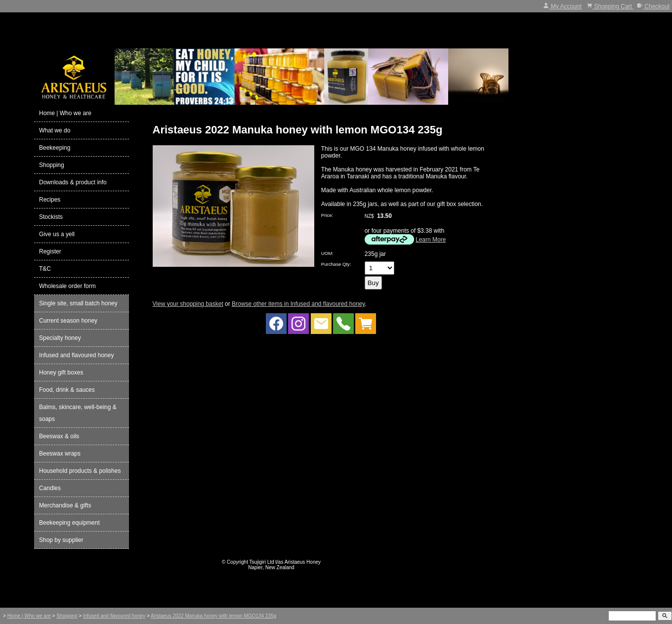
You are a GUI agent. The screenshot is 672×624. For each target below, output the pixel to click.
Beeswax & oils (59, 436)
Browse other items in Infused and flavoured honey (298, 304)
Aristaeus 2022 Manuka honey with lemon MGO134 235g (213, 616)
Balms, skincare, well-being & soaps (78, 413)
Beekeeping (55, 148)
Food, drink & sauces (67, 390)
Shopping (52, 165)
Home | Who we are (65, 113)
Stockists (51, 217)
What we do (55, 130)
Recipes (50, 200)
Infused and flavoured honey (76, 355)
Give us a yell (57, 234)
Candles (50, 488)
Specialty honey (60, 338)
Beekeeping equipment (69, 523)
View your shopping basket (188, 304)
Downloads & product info (73, 182)
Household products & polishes (80, 471)
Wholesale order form (67, 286)
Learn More (431, 240)
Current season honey (68, 321)
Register (50, 251)
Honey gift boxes (61, 373)
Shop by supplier (61, 540)
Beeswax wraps (60, 454)
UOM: (327, 253)
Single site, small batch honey (78, 303)
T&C (45, 269)
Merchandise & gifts (65, 505)
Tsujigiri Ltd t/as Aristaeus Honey (285, 562)
